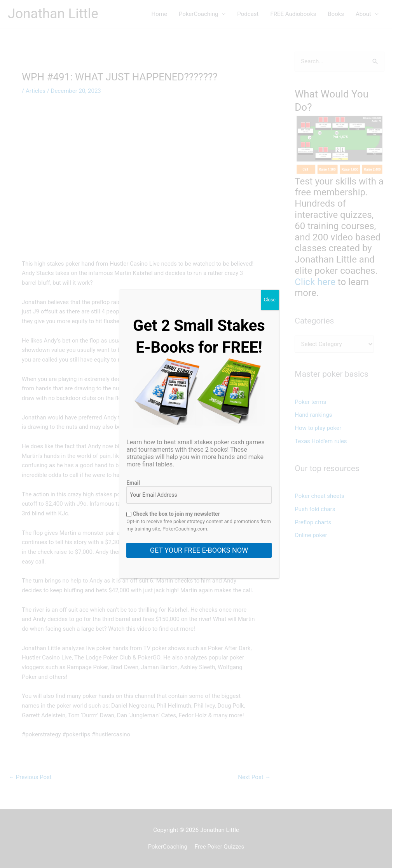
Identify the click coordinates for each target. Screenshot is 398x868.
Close (270, 300)
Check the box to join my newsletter (173, 514)
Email (133, 483)
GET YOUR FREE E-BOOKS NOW (199, 550)
